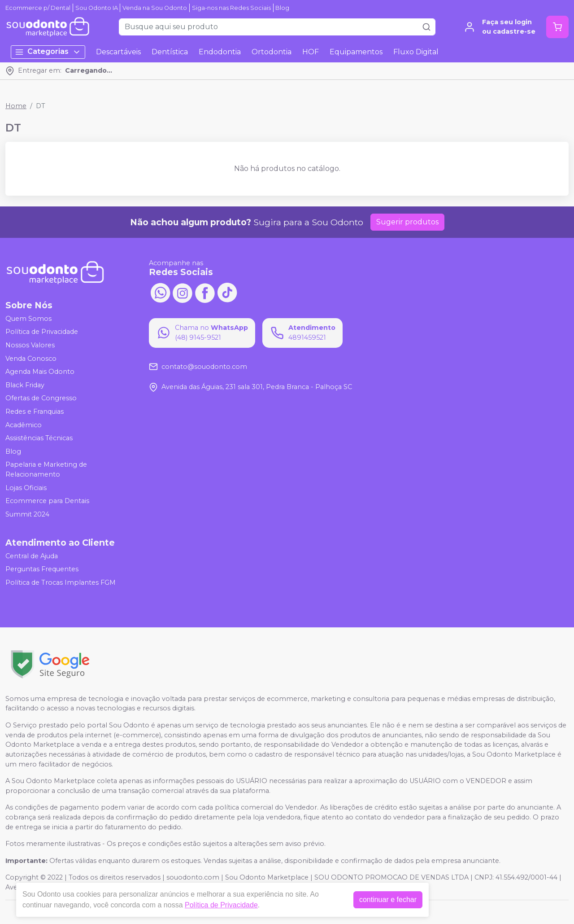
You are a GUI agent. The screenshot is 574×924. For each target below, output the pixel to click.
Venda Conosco (31, 359)
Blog (282, 8)
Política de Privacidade (42, 332)
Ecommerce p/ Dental (38, 8)
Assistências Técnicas (39, 438)
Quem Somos (28, 319)
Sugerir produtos (407, 222)
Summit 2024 (27, 514)
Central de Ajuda (32, 556)
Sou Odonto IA (97, 8)
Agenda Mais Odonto (40, 372)
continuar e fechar (388, 900)
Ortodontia (272, 52)
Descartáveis (118, 52)
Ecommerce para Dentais (47, 501)
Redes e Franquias (35, 412)
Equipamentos (356, 52)
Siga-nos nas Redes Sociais (231, 8)
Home (16, 106)
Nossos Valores (30, 345)
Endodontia (220, 52)
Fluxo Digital (416, 52)
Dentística (170, 52)
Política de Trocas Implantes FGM (61, 582)
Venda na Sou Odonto (155, 8)
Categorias (48, 52)
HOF (311, 52)
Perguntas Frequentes (42, 569)
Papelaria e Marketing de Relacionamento (46, 470)
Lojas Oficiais (26, 488)
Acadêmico (24, 425)
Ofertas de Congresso (41, 399)
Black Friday (25, 385)
